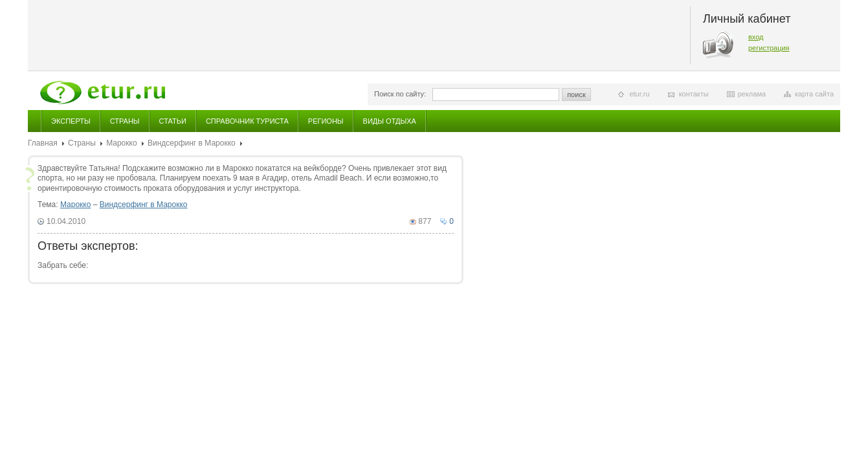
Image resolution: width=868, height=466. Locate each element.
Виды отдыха (390, 121)
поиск (576, 94)
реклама (752, 94)
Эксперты (71, 121)
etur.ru (639, 94)
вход (756, 37)
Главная (43, 143)
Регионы (326, 121)
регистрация (769, 48)
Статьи (173, 121)
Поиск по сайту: (400, 94)
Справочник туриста (247, 121)
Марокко (121, 143)
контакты (694, 94)
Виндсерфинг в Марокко (192, 143)
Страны (125, 121)
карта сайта (814, 94)
